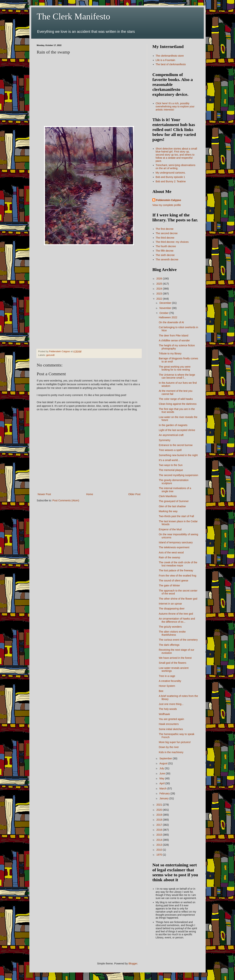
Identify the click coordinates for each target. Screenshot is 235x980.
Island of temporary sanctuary (176, 542)
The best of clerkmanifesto (171, 64)
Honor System (167, 686)
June (162, 773)
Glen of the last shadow (172, 506)
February (165, 793)
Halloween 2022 (168, 317)
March (163, 789)
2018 (160, 820)
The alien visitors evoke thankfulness (172, 633)
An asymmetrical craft (171, 435)
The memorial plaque (171, 470)
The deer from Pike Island (173, 336)
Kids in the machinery (171, 752)
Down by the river (169, 747)
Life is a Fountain (166, 60)
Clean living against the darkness (178, 404)
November (166, 308)
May (162, 778)
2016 (160, 830)
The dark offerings (169, 645)
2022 (160, 299)
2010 (160, 850)
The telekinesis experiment (174, 547)
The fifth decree (165, 251)
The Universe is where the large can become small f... (177, 376)
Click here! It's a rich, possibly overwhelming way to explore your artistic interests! (175, 106)
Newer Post (44, 494)
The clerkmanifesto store (170, 56)
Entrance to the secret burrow (176, 445)
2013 (160, 845)
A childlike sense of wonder (174, 340)
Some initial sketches (171, 729)
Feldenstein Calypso (169, 200)
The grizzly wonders (170, 627)
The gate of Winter (169, 585)
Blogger (133, 964)
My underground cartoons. (171, 173)
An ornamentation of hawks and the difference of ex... (177, 620)
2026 (160, 279)
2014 (160, 840)
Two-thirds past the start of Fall (176, 516)
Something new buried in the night (178, 455)
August (164, 763)
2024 (160, 289)
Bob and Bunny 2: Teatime (171, 181)
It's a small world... (169, 460)
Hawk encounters (169, 724)
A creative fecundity (170, 681)
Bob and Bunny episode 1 (170, 177)
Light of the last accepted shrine (177, 430)
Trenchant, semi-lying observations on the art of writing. (176, 167)
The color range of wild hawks (176, 399)
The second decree (167, 233)
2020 (160, 810)
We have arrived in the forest (175, 658)
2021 (160, 805)
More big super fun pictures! (175, 742)
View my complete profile (167, 205)
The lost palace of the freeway (176, 570)
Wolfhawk (164, 714)
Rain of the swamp (169, 557)
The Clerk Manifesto (73, 16)
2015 (160, 835)
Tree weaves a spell (170, 450)
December (166, 303)
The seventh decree (167, 259)
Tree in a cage (167, 676)
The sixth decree (165, 255)
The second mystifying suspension (178, 475)
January (164, 798)
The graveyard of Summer (174, 501)
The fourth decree (166, 246)
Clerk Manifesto (168, 496)
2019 (160, 815)
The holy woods (168, 709)
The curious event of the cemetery (178, 640)
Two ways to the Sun (171, 465)
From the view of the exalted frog (178, 576)
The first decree (165, 229)
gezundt (50, 355)
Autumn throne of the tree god (176, 614)
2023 (160, 294)
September (166, 758)
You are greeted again (171, 719)
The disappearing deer (172, 609)
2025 (160, 284)
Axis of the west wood (171, 552)
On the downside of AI (171, 322)
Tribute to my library (170, 353)
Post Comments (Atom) (66, 500)
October (164, 313)
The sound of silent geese (173, 581)
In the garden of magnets (173, 425)
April (162, 783)
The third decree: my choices (172, 242)
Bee (161, 691)
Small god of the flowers (172, 663)
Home (90, 494)
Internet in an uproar (170, 604)
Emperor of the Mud (170, 529)
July (162, 768)
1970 (160, 855)
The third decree (165, 238)
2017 (160, 825)
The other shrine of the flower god (178, 599)
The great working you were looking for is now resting (175, 368)
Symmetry (165, 440)
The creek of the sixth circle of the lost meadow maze (178, 564)
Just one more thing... (171, 704)
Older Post (134, 494)
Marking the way (168, 511)
